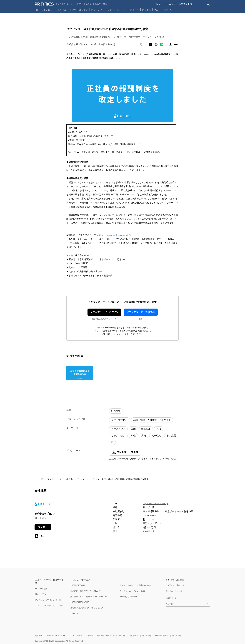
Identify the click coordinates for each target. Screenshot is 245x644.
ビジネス (146, 10)
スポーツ (168, 10)
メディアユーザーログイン (104, 312)
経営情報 (116, 411)
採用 (159, 429)
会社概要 (39, 635)
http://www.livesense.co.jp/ (156, 503)
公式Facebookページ (175, 585)
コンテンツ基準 (75, 635)
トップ (39, 479)
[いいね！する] (142, 44)
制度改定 (146, 429)
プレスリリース (54, 479)
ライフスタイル (131, 10)
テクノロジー (48, 10)
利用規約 (89, 635)
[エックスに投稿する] (150, 44)
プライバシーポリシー (56, 635)
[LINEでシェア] (162, 44)
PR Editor (75, 613)
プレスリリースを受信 (165, 4)
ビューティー (98, 10)
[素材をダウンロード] (170, 44)
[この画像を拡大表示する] (80, 373)
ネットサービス (119, 420)
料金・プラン (41, 594)
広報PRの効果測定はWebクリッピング (87, 608)
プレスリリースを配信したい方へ (49, 605)
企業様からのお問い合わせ (140, 635)
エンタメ (84, 10)
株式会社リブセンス (76, 479)
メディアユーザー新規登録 (141, 312)
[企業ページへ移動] (44, 505)
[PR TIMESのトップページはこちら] (71, 4)
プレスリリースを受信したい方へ (49, 600)
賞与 (144, 436)
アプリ (73, 10)
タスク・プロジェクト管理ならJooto (135, 585)
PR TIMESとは (41, 589)
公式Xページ (171, 598)
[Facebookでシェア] (156, 44)
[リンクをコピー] (176, 44)
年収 (133, 436)
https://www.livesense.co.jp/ (117, 235)
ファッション (114, 10)
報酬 (133, 429)
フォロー (43, 527)
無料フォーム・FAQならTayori (133, 591)
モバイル (62, 10)
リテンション (118, 436)
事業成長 (171, 436)
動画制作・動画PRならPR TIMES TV (85, 591)
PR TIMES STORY (78, 585)
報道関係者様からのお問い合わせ (111, 635)
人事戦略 (156, 436)
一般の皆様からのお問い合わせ (168, 635)
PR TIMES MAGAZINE (80, 602)
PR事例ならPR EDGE (128, 597)
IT (112, 442)
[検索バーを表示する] (208, 4)
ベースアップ (118, 429)
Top (37, 10)
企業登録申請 (185, 4)
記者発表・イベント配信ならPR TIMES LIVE (89, 597)
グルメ (157, 10)
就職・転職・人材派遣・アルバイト (152, 420)
